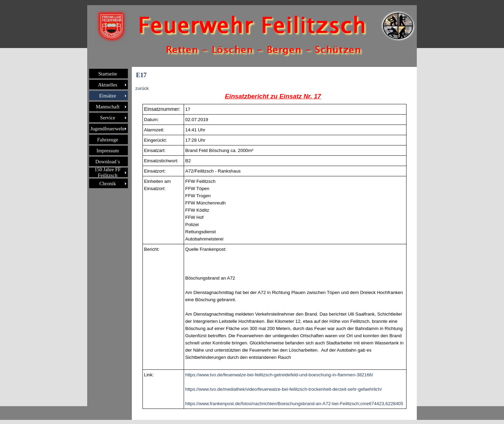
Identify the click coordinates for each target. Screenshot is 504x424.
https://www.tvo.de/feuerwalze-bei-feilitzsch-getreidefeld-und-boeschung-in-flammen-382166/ (279, 375)
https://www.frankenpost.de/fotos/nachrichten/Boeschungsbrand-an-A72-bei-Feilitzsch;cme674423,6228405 (294, 404)
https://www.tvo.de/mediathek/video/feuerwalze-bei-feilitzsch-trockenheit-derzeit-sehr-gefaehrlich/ (284, 389)
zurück (142, 88)
